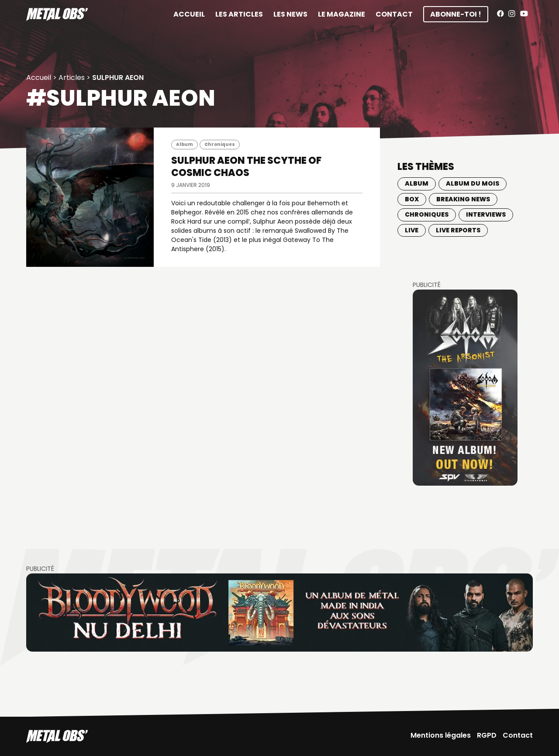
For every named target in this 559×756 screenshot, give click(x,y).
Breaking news (463, 199)
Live (412, 230)
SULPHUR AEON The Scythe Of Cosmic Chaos (246, 167)
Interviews (486, 214)
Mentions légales (441, 735)
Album (185, 144)
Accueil (189, 14)
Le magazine (342, 14)
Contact (394, 14)
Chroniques (220, 144)
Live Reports (458, 230)
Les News (290, 14)
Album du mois (473, 183)
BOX (412, 199)
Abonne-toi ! (456, 14)
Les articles (239, 14)
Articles (72, 78)
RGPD (487, 735)
